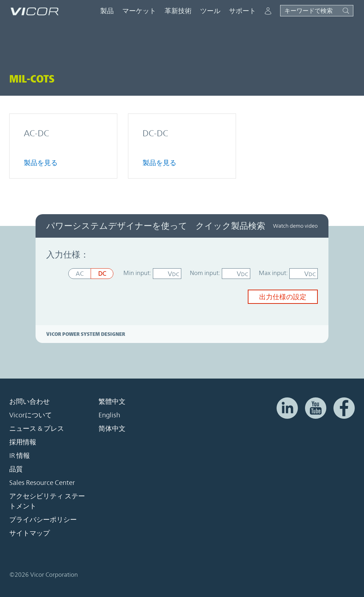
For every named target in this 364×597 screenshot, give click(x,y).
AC (80, 274)
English (109, 415)
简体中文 (112, 428)
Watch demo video (295, 226)
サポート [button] (242, 11)
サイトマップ (30, 533)
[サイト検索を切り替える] (317, 11)
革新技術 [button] (178, 11)
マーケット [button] (139, 11)
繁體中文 (112, 401)
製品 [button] (107, 11)
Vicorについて (31, 415)
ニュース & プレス (37, 428)
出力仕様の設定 (283, 297)
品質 (16, 469)
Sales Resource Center (42, 482)
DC (102, 274)
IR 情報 (20, 455)
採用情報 (23, 442)
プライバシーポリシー (43, 519)
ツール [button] (210, 11)
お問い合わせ (30, 401)
